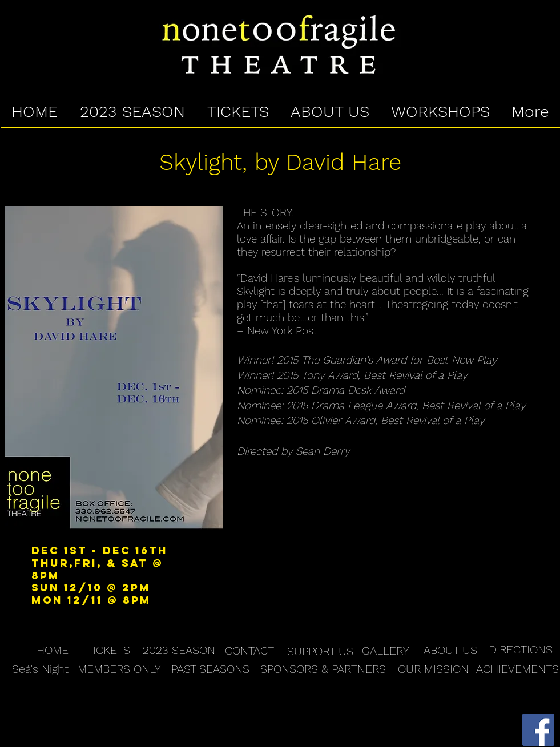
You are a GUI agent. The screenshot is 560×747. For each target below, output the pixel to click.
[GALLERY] (385, 651)
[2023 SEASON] (179, 650)
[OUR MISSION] (433, 669)
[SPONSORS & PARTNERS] (323, 669)
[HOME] (53, 650)
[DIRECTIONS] (521, 650)
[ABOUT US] (450, 650)
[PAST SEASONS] (210, 669)
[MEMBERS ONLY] (119, 669)
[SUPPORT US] (320, 651)
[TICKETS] (108, 650)
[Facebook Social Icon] (538, 730)
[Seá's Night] (40, 669)
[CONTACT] (249, 651)
